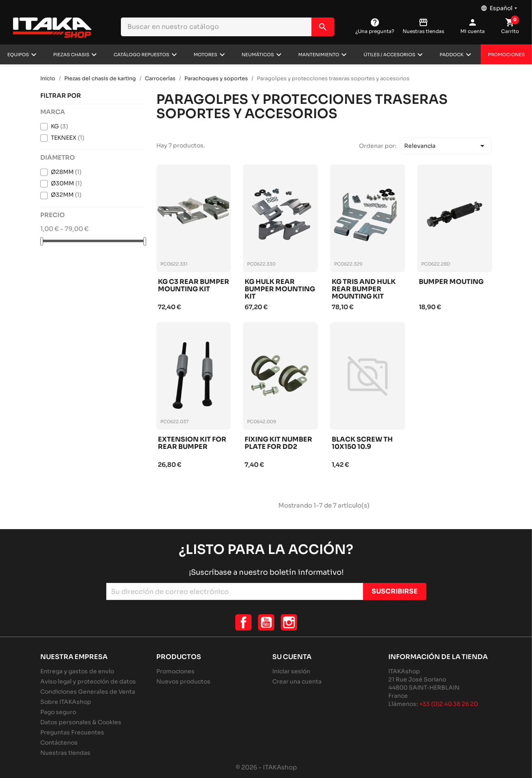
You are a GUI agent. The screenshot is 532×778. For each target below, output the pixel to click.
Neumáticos (258, 55)
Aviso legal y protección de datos (88, 681)
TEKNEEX (68, 138)
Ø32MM (66, 195)
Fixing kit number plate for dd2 (278, 443)
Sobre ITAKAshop (66, 702)
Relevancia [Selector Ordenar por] (446, 146)
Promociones (506, 55)
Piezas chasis (71, 55)
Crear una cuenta (297, 681)
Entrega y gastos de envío (77, 671)
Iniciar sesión (291, 671)
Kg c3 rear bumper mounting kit (194, 286)
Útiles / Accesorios (389, 55)
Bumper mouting (451, 282)
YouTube (266, 622)
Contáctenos (59, 743)
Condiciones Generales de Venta (88, 692)
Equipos (18, 55)
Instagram (289, 622)
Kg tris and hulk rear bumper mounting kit (364, 289)
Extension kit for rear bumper (192, 443)
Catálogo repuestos (141, 55)
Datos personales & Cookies (81, 722)
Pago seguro (58, 712)
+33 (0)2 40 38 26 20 (449, 704)
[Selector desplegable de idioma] (500, 6)
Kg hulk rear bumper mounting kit (280, 289)
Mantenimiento (319, 55)
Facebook (243, 622)
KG (59, 126)
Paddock (452, 55)
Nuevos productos (183, 681)
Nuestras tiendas (65, 753)
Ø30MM (66, 183)
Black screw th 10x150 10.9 (362, 443)
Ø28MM (66, 172)
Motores (206, 55)
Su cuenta (292, 657)
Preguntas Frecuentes (72, 732)
